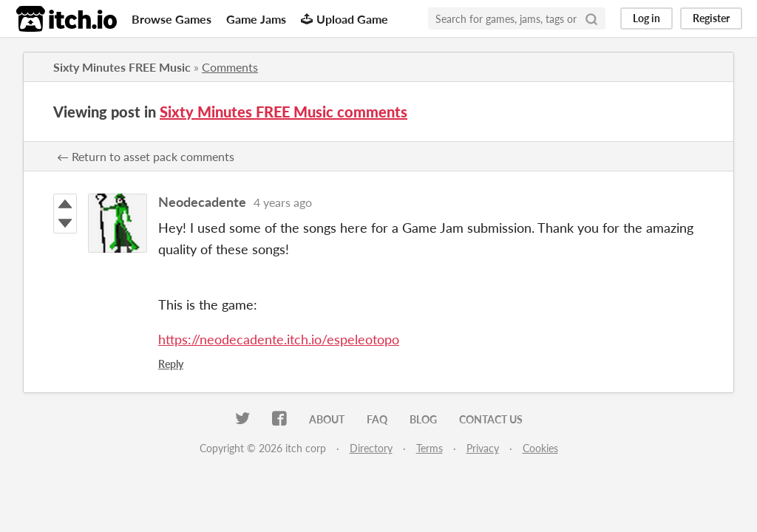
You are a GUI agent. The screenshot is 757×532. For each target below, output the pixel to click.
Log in (646, 18)
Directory (371, 448)
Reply (171, 364)
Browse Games (172, 19)
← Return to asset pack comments (146, 156)
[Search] (591, 18)
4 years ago (283, 202)
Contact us (491, 419)
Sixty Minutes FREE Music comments (284, 112)
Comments (230, 67)
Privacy (483, 448)
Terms (430, 448)
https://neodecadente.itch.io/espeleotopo (279, 339)
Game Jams (256, 19)
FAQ (377, 419)
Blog (423, 419)
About (327, 419)
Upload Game (344, 19)
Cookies (540, 448)
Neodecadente (202, 202)
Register (711, 18)
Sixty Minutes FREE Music (122, 67)
